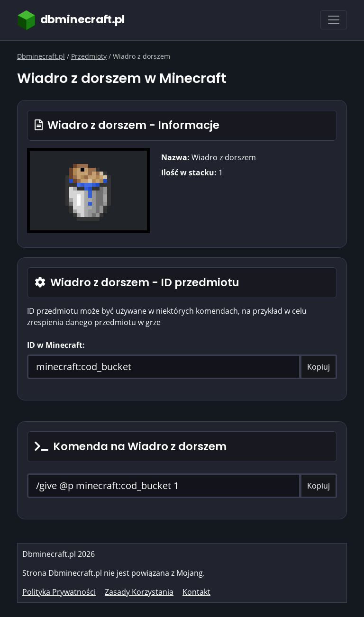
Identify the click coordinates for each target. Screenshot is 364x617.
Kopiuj (318, 367)
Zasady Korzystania (139, 592)
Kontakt (196, 592)
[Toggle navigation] (334, 20)
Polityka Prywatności (59, 592)
